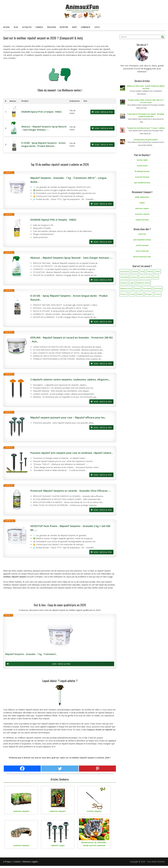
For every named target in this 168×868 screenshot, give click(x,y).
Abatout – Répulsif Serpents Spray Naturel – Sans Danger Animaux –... (44, 127)
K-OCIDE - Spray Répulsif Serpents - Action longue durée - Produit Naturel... (43, 144)
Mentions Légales (30, 861)
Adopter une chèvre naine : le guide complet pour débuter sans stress (146, 86)
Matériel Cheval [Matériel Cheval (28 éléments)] (144, 282)
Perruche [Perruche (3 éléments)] (158, 288)
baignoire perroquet (142, 219)
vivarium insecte (142, 165)
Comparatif (86, 26)
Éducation (51, 26)
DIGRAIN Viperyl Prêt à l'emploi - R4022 (41, 111)
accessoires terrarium (142, 176)
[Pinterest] (97, 768)
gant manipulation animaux (142, 239)
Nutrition (64, 26)
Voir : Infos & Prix (104, 111)
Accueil (7, 26)
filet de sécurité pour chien (142, 256)
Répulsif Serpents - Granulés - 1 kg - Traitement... (31, 653)
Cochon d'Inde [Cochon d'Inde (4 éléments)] (145, 276)
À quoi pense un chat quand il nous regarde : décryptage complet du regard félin (146, 114)
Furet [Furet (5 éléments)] (156, 276)
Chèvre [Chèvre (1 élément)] (134, 276)
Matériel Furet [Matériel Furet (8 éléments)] (126, 288)
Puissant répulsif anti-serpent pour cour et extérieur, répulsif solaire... (72, 452)
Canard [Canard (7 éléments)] (135, 271)
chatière (142, 202)
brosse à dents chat (142, 250)
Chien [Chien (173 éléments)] (158, 271)
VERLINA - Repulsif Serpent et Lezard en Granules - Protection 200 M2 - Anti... (71, 339)
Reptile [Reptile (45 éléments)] (140, 293)
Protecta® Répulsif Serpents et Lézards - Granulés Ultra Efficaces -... (71, 490)
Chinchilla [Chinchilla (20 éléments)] (124, 276)
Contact (17, 861)
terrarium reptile (142, 159)
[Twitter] (60, 768)
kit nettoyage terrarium (142, 170)
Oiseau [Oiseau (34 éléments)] (137, 288)
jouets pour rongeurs (142, 207)
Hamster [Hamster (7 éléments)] (124, 282)
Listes (97, 26)
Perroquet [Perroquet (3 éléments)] (147, 288)
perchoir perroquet (142, 244)
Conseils (39, 26)
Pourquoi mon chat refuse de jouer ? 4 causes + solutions (146, 127)
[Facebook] (22, 768)
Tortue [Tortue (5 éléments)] (158, 293)
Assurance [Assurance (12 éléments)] (125, 271)
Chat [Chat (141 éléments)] (142, 271)
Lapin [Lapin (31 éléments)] (132, 282)
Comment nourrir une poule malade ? (146, 139)
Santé (74, 26)
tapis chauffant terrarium (142, 182)
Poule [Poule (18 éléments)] (132, 293)
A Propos (7, 861)
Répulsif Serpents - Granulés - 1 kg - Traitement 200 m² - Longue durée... (68, 179)
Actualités (27, 26)
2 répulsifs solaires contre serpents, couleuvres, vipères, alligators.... (70, 379)
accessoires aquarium (142, 213)
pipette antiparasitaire (142, 196)
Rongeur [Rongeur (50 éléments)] (149, 293)
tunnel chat (142, 233)
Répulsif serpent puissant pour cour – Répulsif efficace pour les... (68, 417)
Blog (16, 26)
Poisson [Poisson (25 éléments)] (124, 293)
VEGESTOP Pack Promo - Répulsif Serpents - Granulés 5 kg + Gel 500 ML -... (70, 527)
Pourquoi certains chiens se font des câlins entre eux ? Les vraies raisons (146, 100)
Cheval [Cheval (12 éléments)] (150, 271)
